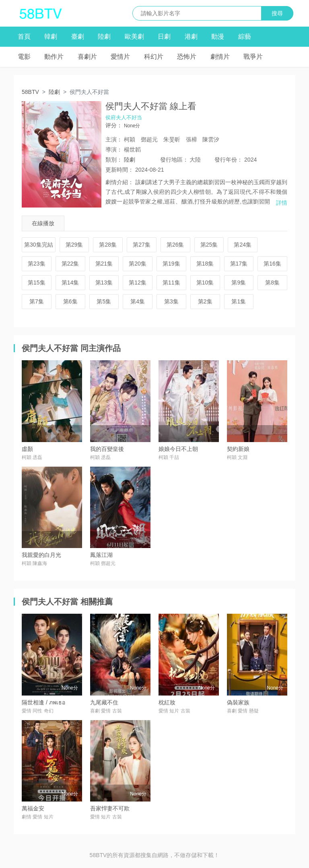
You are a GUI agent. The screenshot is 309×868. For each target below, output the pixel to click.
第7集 (37, 301)
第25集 (209, 245)
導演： (114, 150)
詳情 (282, 203)
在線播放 (43, 223)
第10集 (205, 282)
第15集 (37, 282)
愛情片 (120, 57)
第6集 (70, 301)
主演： (114, 139)
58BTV (30, 92)
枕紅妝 (167, 702)
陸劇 (104, 36)
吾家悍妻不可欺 (110, 808)
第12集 (138, 282)
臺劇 (78, 36)
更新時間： (119, 170)
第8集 (272, 282)
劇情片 (220, 57)
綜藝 (245, 36)
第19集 (171, 264)
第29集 (74, 245)
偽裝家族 (238, 702)
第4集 (138, 301)
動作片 (54, 57)
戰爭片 (253, 57)
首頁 (24, 36)
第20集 (138, 264)
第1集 (239, 301)
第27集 (142, 245)
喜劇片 (87, 57)
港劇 (191, 36)
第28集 (108, 245)
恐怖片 (187, 57)
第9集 (239, 282)
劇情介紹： (119, 182)
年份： (229, 160)
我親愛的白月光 (41, 555)
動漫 (218, 36)
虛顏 (27, 449)
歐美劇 (134, 36)
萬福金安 (33, 808)
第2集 (205, 301)
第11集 (171, 282)
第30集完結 (39, 245)
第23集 (37, 264)
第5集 (104, 301)
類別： (114, 160)
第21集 (104, 264)
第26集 (175, 245)
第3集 (171, 301)
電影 (24, 57)
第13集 (104, 282)
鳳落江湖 (101, 555)
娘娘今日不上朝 (178, 449)
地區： (174, 160)
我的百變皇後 (107, 449)
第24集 (243, 245)
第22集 (70, 264)
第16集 (272, 264)
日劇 (164, 36)
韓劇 (51, 36)
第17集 (239, 264)
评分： (114, 125)
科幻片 (154, 57)
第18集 (205, 264)
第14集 (70, 282)
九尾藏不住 (104, 702)
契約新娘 (238, 449)
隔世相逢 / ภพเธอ (43, 702)
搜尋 (277, 13)
